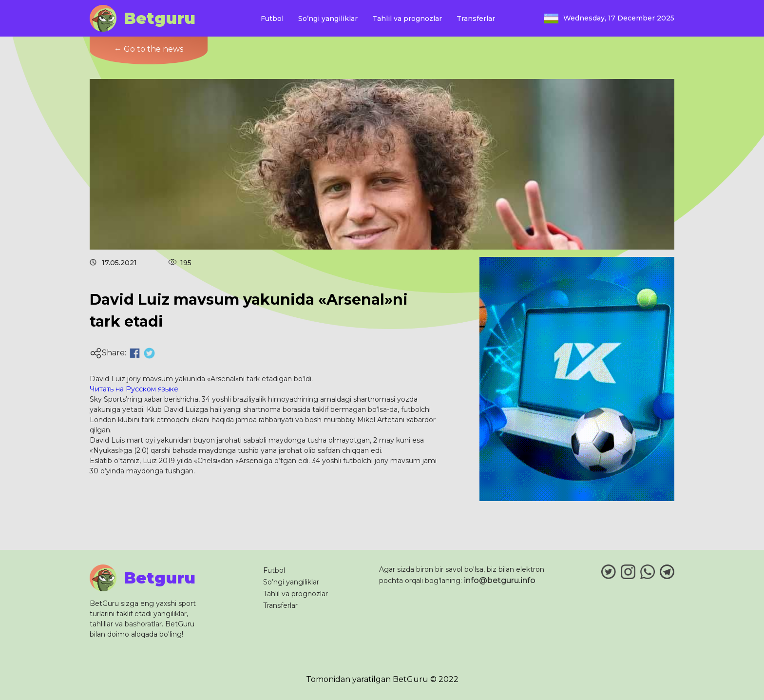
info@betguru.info (500, 580)
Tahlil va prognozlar (407, 19)
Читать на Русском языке (134, 389)
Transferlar (476, 19)
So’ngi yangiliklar (328, 19)
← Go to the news (149, 49)
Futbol (272, 19)
